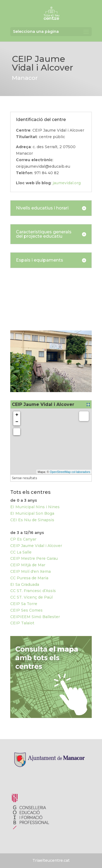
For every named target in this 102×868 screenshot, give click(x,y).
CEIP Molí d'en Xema (30, 571)
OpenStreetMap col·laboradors (70, 472)
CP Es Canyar (23, 539)
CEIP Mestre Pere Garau (34, 558)
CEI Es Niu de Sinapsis (32, 520)
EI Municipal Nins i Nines (35, 507)
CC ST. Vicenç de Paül (31, 597)
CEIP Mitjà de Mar (28, 565)
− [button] (17, 422)
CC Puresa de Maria (29, 578)
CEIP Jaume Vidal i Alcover (36, 546)
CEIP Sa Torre (24, 604)
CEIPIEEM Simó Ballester (35, 617)
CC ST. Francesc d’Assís (33, 591)
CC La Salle (21, 552)
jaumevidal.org (67, 183)
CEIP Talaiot (22, 623)
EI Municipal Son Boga (32, 513)
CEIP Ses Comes (26, 610)
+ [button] (17, 415)
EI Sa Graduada (25, 584)
